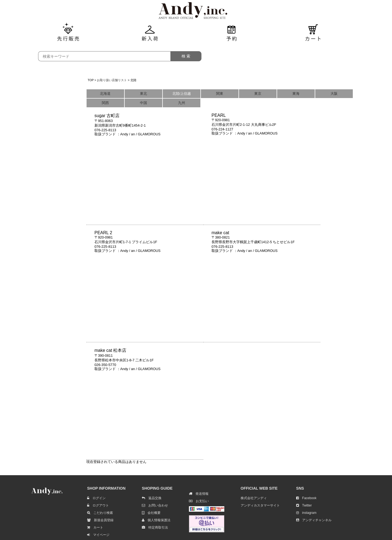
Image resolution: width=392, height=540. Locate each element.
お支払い (199, 501)
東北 (143, 94)
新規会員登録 (100, 520)
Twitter (304, 505)
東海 (296, 94)
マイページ (98, 535)
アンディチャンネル (314, 520)
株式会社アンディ (254, 498)
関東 (220, 94)
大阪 (334, 94)
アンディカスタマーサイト (260, 505)
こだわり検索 (100, 513)
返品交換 (152, 498)
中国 (143, 103)
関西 (105, 103)
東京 (258, 94)
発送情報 (199, 494)
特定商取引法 (155, 527)
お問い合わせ (155, 505)
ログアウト (98, 505)
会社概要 (151, 513)
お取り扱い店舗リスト (112, 80)
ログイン (96, 498)
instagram (306, 513)
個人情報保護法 (156, 520)
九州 (182, 103)
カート (95, 527)
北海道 (105, 94)
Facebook (306, 498)
